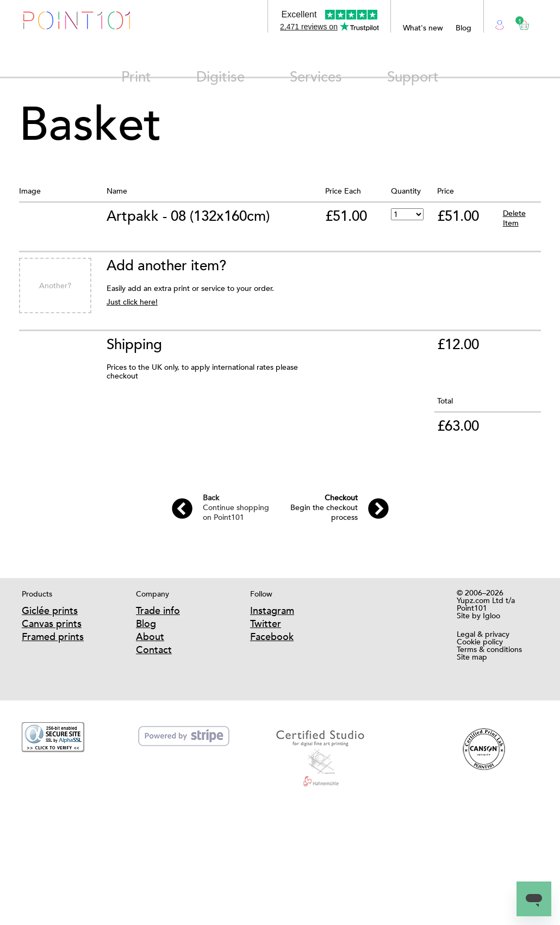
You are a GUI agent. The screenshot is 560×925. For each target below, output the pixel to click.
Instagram (272, 610)
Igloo (491, 616)
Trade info (158, 610)
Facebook (272, 637)
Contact (154, 650)
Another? (55, 285)
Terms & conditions (489, 649)
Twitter (266, 623)
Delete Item (514, 218)
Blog (463, 28)
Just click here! (132, 302)
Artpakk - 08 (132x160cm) (188, 216)
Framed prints (53, 637)
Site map (472, 657)
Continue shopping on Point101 (236, 507)
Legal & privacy (483, 634)
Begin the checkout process (324, 507)
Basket (519, 21)
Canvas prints (52, 623)
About (150, 637)
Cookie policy (480, 642)
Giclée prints (50, 610)
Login (500, 24)
